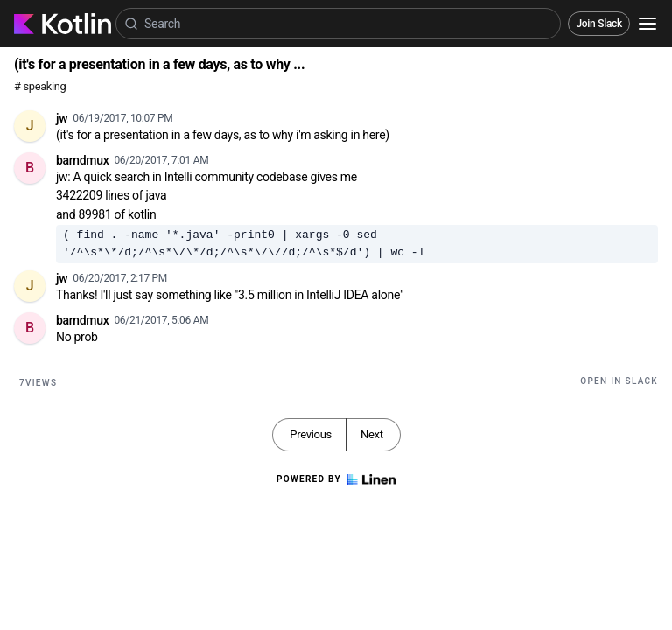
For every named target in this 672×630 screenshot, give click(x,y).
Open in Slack (619, 381)
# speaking (40, 86)
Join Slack (599, 24)
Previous (311, 434)
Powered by (336, 479)
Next (372, 434)
